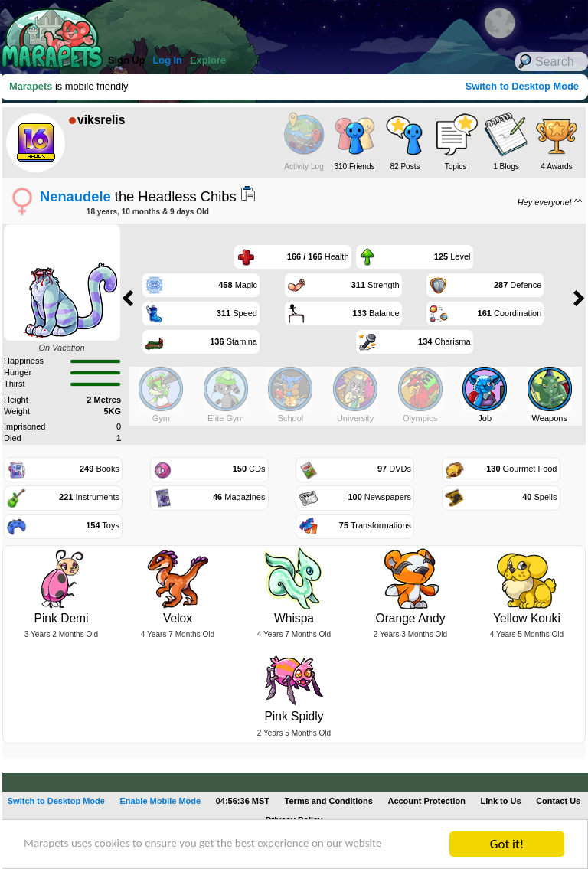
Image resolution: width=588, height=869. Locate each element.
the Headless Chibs (138, 196)
